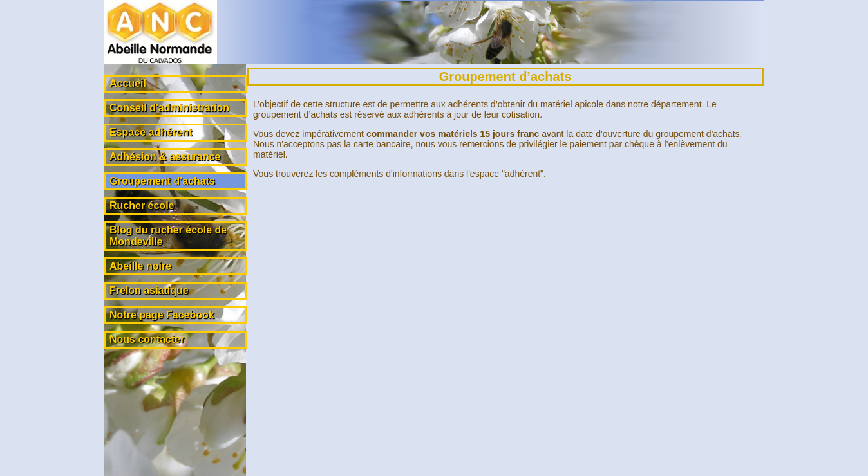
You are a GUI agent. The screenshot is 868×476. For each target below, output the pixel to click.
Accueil (128, 83)
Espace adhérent (151, 132)
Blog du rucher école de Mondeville (168, 236)
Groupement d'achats (162, 181)
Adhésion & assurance (165, 157)
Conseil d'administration (169, 108)
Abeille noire (140, 266)
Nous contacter (147, 339)
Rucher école (142, 206)
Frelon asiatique (149, 290)
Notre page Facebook (162, 315)
